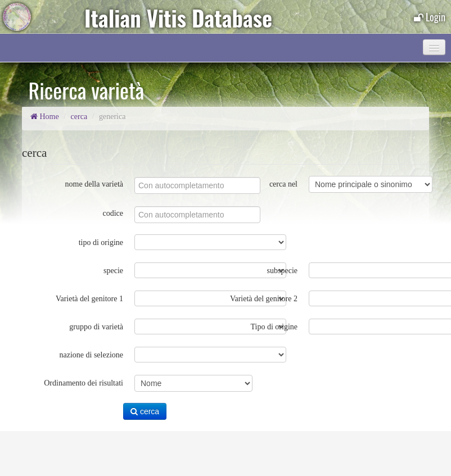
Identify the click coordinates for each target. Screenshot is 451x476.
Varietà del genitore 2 (264, 299)
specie (113, 271)
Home (45, 117)
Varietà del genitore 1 (89, 299)
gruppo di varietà (96, 327)
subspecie (282, 271)
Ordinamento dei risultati (84, 383)
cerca (79, 117)
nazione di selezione (91, 355)
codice (113, 213)
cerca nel (283, 184)
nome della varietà (94, 184)
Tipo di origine (274, 327)
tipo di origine (101, 242)
